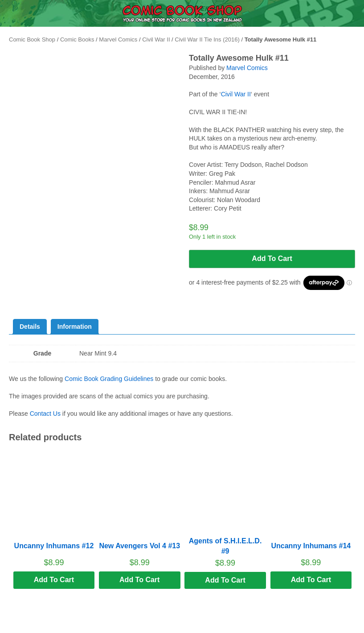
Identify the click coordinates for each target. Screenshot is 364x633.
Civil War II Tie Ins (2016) (207, 39)
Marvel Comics (118, 39)
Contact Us (45, 414)
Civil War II (156, 39)
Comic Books (77, 39)
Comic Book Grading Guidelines (109, 379)
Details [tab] (30, 327)
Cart (319, 627)
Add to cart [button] (54, 580)
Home (136, 627)
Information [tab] (75, 327)
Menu (45, 627)
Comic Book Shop (32, 39)
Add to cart (272, 259)
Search (228, 621)
